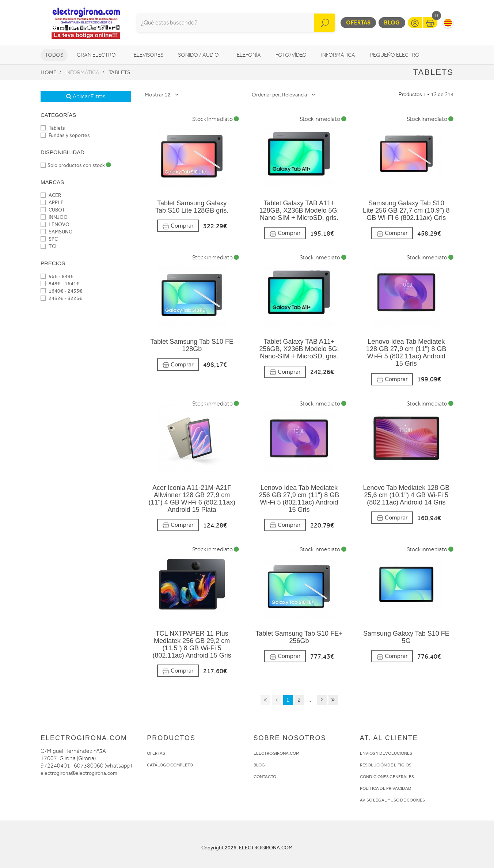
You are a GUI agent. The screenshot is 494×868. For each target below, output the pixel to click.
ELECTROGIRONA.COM (276, 753)
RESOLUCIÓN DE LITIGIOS (386, 765)
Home (48, 72)
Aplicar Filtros (86, 96)
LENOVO (55, 224)
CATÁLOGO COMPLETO (170, 765)
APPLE (52, 203)
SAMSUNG (56, 232)
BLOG (259, 765)
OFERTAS (156, 753)
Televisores (147, 55)
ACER (51, 195)
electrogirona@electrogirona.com (79, 773)
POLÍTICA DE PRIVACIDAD (386, 788)
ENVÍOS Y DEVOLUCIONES (386, 753)
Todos (54, 55)
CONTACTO (265, 777)
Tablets (119, 72)
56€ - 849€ (57, 276)
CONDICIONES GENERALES (387, 777)
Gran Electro (96, 55)
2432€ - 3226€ (61, 298)
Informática (338, 55)
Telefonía (247, 55)
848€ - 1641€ (60, 284)
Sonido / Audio (198, 55)
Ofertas (358, 22)
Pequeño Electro (395, 55)
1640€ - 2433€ (61, 291)
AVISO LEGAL (373, 800)
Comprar (178, 226)
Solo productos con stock (76, 165)
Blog (392, 22)
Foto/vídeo (291, 55)
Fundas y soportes (65, 135)
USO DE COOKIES (408, 800)
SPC (49, 239)
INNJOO (54, 217)
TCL (49, 246)
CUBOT (53, 210)
